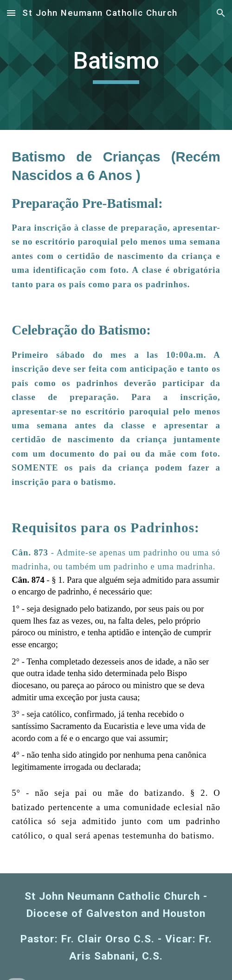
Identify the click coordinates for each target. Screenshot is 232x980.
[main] (116, 65)
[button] (11, 13)
